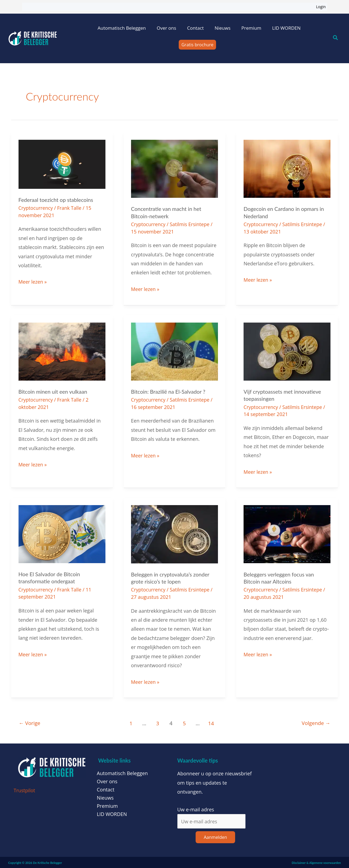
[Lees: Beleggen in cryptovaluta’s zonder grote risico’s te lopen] (175, 533)
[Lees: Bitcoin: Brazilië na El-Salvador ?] (175, 351)
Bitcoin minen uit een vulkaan (54, 391)
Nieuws (223, 28)
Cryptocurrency (36, 208)
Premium (251, 28)
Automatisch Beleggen (122, 28)
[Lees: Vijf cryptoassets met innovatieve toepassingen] (287, 351)
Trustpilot (25, 789)
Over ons (166, 28)
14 (211, 722)
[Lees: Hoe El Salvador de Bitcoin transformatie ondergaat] (62, 533)
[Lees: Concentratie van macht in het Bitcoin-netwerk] (175, 168)
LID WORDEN (286, 28)
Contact (195, 28)
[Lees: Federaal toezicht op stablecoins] (62, 164)
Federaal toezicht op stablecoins (57, 200)
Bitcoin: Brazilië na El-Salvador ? (169, 391)
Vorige (30, 722)
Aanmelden (215, 836)
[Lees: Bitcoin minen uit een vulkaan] (62, 351)
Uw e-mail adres (196, 808)
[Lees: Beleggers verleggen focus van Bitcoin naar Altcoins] (287, 533)
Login (321, 7)
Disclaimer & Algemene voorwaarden (316, 862)
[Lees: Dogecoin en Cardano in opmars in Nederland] (287, 168)
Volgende (315, 722)
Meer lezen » (33, 281)
